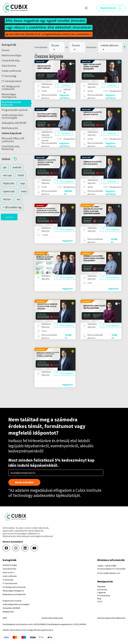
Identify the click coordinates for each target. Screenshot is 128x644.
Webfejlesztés (10, 128)
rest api (7, 175)
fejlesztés (9, 183)
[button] (16, 159)
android (17, 167)
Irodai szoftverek (11, 71)
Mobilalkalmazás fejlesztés (11, 103)
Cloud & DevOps (11, 60)
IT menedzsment (12, 81)
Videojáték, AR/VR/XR (14, 123)
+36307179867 (110, 566)
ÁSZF (5, 618)
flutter (7, 199)
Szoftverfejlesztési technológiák (12, 116)
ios (18, 199)
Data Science (9, 66)
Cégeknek (101, 592)
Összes (6, 50)
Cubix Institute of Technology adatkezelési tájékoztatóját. (55, 493)
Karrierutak (102, 590)
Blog (99, 598)
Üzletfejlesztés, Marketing (11, 148)
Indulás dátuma (109, 47)
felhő (21, 175)
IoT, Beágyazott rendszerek (11, 88)
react (24, 191)
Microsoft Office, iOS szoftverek (13, 140)
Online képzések (12, 133)
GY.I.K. (100, 601)
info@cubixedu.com (112, 573)
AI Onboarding (103, 595)
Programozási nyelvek (15, 110)
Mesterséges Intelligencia (9, 96)
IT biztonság (9, 76)
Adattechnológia (11, 55)
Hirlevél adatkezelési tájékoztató (111, 618)
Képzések (101, 587)
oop (23, 183)
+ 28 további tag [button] (12, 207)
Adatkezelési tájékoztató (52, 618)
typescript (9, 191)
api (5, 167)
